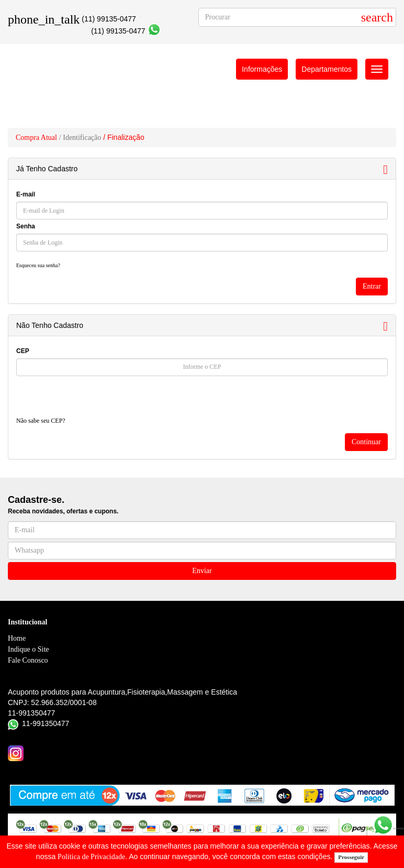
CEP (23, 351)
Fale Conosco (28, 660)
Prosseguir (351, 857)
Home (17, 638)
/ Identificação (80, 138)
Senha (26, 226)
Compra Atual (36, 138)
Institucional (27, 622)
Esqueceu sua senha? (38, 265)
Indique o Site (29, 649)
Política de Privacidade (91, 857)
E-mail (26, 194)
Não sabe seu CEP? (41, 421)
